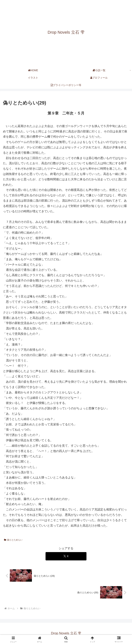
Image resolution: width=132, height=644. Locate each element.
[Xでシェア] (66, 556)
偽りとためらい (13, 540)
